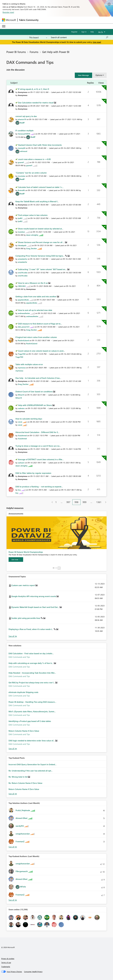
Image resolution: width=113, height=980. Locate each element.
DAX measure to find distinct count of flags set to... (40, 324)
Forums (34, 52)
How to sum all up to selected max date (35, 310)
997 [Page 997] (68, 502)
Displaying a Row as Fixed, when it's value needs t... (31, 629)
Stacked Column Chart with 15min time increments (40, 145)
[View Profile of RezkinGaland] (23, 340)
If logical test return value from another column (36, 337)
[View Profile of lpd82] (20, 218)
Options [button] (99, 75)
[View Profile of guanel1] (21, 162)
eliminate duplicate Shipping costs (23, 692)
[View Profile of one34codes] (23, 273)
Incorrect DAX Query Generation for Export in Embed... (33, 764)
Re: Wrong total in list (18, 777)
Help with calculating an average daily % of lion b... (31, 663)
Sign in (84, 32)
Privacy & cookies (8, 959)
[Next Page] (105, 502)
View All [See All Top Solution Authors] (13, 847)
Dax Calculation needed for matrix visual (36, 103)
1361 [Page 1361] (99, 502)
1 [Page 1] (56, 502)
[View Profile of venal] (20, 422)
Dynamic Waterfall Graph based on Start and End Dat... (35, 607)
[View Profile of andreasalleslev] (24, 313)
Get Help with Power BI (56, 52)
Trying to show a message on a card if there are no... (38, 446)
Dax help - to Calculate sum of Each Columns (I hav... (38, 378)
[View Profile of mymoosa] (22, 368)
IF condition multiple (24, 131)
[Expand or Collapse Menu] (4, 26)
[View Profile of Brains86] (21, 190)
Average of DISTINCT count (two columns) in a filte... (41, 459)
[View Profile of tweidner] (21, 232)
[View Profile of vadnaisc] (21, 408)
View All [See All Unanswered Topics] (13, 636)
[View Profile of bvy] (19, 490)
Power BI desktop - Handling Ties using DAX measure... (32, 702)
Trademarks (6, 967)
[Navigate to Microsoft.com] (9, 20)
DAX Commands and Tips (19, 657)
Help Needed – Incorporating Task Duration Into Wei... (32, 673)
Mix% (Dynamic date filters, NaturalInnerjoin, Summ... (32, 711)
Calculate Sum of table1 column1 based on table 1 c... (41, 187)
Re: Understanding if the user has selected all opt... (31, 771)
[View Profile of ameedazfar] (22, 259)
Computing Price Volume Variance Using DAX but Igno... (40, 256)
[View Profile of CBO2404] (22, 286)
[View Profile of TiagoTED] (22, 354)
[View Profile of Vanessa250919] (24, 134)
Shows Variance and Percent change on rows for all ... (41, 242)
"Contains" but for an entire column (31, 173)
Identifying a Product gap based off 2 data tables (30, 721)
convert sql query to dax (26, 116)
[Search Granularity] (38, 37)
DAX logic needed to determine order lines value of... (32, 741)
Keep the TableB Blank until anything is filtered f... (37, 201)
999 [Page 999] (84, 502)
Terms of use (6, 962)
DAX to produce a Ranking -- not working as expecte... (39, 487)
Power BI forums (16, 52)
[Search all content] (80, 37)
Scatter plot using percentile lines (26, 618)
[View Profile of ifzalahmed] (22, 435)
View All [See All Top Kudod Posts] (13, 794)
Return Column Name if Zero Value (24, 731)
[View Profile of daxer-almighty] (32, 235)
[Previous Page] (51, 502)
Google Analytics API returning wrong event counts (34, 596)
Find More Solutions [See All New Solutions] (13, 749)
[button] (83, 75)
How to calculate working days (29, 419)
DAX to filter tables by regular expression (33, 473)
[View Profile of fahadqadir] (22, 245)
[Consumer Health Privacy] (33, 972)
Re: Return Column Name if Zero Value (25, 783)
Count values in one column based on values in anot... (41, 351)
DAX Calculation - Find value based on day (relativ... (31, 653)
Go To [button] (101, 32)
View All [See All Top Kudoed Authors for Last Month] (13, 900)
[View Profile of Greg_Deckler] (32, 248)
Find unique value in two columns (33, 215)
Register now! (8, 12)
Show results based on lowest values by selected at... (41, 229)
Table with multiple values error (29, 364)
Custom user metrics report (23, 585)
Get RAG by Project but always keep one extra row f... (32, 683)
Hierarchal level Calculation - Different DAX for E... (37, 432)
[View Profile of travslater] (22, 176)
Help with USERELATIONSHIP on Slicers (35, 405)
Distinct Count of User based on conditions (34, 392)
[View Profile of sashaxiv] (21, 463)
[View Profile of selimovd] (24, 151)
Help (92, 32)
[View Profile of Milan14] (21, 395)
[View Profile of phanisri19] (22, 119)
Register (74, 32)
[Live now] (16, 560)
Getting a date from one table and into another (36, 296)
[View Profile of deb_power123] (24, 327)
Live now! (97, 42)
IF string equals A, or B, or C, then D (34, 89)
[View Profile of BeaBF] (22, 123)
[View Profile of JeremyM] (22, 148)
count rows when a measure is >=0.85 (34, 159)
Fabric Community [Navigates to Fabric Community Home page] (29, 20)
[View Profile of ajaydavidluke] (23, 300)
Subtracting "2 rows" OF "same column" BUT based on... (43, 269)
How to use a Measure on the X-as (33, 283)
